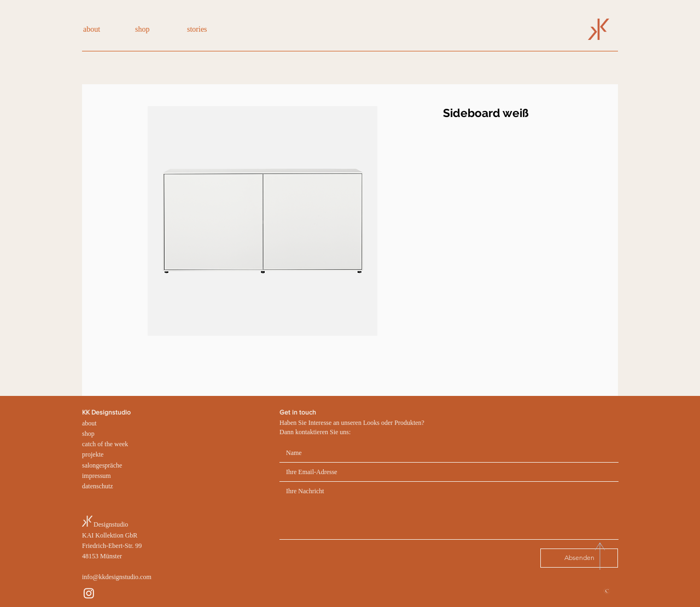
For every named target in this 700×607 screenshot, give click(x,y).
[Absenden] (579, 558)
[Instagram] (89, 593)
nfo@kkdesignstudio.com (117, 577)
